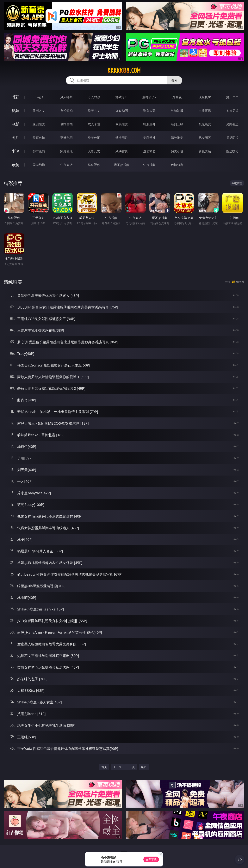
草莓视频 (94, 165)
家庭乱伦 (66, 151)
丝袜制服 (177, 111)
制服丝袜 (149, 124)
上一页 (117, 767)
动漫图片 (122, 138)
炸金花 (177, 97)
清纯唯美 (177, 138)
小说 (15, 151)
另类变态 (232, 124)
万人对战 (94, 97)
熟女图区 (205, 138)
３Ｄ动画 (122, 111)
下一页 (131, 767)
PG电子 (39, 97)
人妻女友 (94, 151)
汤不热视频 (122, 165)
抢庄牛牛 (232, 97)
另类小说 (177, 151)
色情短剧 (177, 165)
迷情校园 (149, 151)
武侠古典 (122, 151)
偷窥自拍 (39, 138)
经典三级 (177, 124)
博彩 (15, 97)
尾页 (144, 767)
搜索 (174, 80)
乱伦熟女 (205, 124)
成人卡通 (94, 124)
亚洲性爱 (39, 124)
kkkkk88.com (124, 70)
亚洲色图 (66, 138)
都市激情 (39, 151)
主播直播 (205, 111)
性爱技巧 (232, 151)
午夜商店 (66, 165)
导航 (15, 165)
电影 (15, 124)
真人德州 (66, 97)
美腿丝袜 (149, 138)
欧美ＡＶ (94, 111)
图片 (15, 138)
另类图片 (232, 138)
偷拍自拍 (66, 124)
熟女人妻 (149, 111)
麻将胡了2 (149, 97)
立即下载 (151, 859)
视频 (15, 110)
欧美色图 (94, 138)
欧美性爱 (122, 124)
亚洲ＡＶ (39, 111)
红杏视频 (149, 165)
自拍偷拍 (66, 111)
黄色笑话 (205, 151)
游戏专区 (122, 97)
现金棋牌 (205, 97)
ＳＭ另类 (232, 111)
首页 (104, 767)
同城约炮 (39, 165)
